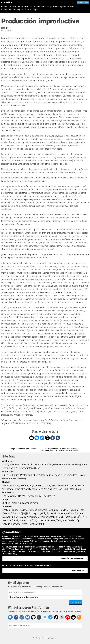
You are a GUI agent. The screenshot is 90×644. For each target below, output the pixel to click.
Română (68, 517)
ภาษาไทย (31, 520)
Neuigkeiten (81, 464)
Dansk (15, 520)
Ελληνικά (7, 513)
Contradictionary (42, 485)
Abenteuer (15, 464)
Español (15, 510)
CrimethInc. (7, 2)
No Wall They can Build (30, 496)
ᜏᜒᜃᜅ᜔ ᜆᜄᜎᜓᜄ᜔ (37, 524)
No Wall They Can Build (56, 489)
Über (73, 7)
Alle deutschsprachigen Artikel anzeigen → (21, 10)
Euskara (79, 513)
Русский (74, 510)
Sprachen (64, 7)
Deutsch (33, 510)
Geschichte (59, 464)
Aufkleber (33, 475)
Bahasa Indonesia (56, 513)
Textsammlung (16, 7)
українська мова (46, 520)
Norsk (25, 524)
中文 (44, 513)
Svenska (7, 520)
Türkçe (14, 517)
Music (50, 475)
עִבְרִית (23, 520)
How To (70, 464)
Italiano (24, 510)
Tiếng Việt (61, 520)
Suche (56, 7)
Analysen (25, 464)
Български (35, 513)
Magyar (6, 517)
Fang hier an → (79, 571)
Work (54, 485)
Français (42, 510)
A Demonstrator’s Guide (28, 468)
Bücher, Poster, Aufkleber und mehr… (21, 503)
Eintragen (76, 602)
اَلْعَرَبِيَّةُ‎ (77, 517)
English (8, 30)
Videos (42, 475)
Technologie (9, 468)
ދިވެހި (77, 520)
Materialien (30, 7)
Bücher (4, 7)
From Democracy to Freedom (17, 485)
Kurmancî (16, 524)
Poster (24, 475)
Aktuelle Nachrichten (42, 464)
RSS (11, 461)
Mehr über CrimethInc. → (74, 559)
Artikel (6, 461)
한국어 (59, 517)
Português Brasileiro (58, 510)
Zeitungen (14, 475)
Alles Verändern (69, 475)
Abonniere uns (83, 3)
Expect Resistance (67, 485)
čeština (70, 513)
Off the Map (75, 489)
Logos (57, 475)
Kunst (5, 464)
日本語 (24, 513)
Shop (49, 7)
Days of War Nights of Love (29, 489)
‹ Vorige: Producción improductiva (22, 449)
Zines (5, 475)
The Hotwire (49, 496)
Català (71, 520)
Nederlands (33, 517)
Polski (82, 510)
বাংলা (84, 517)
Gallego (6, 524)
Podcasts (41, 7)
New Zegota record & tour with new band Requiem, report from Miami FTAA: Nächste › (61, 450)
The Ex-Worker (10, 496)
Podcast (7, 492)
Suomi (16, 513)
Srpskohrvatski (47, 517)
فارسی (22, 517)
